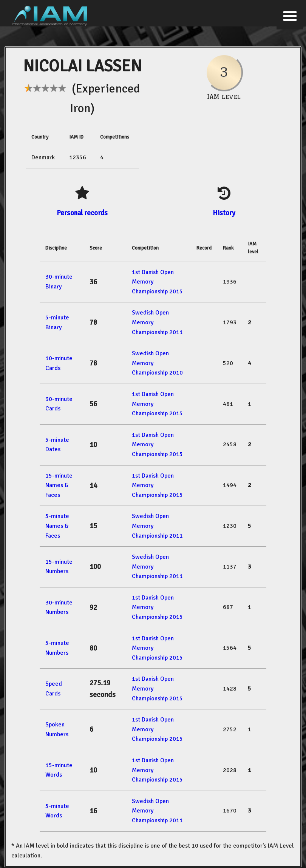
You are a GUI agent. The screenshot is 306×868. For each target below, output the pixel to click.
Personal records (82, 213)
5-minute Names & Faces (57, 526)
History (224, 213)
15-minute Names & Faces (59, 485)
